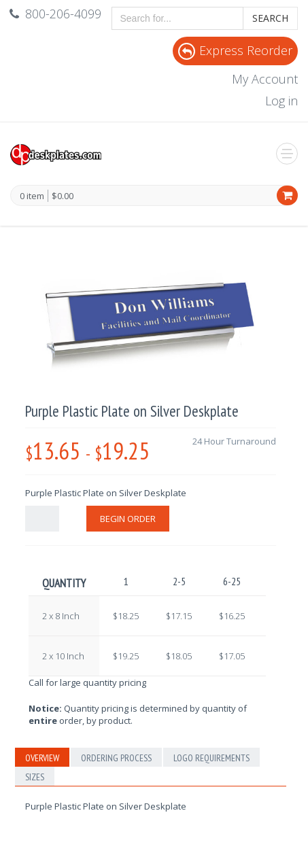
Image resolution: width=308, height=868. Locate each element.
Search (270, 18)
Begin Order (128, 519)
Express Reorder (235, 50)
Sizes (35, 777)
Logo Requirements (211, 758)
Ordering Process (116, 758)
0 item (32, 196)
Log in (281, 101)
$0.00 (63, 196)
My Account (265, 79)
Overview (42, 758)
